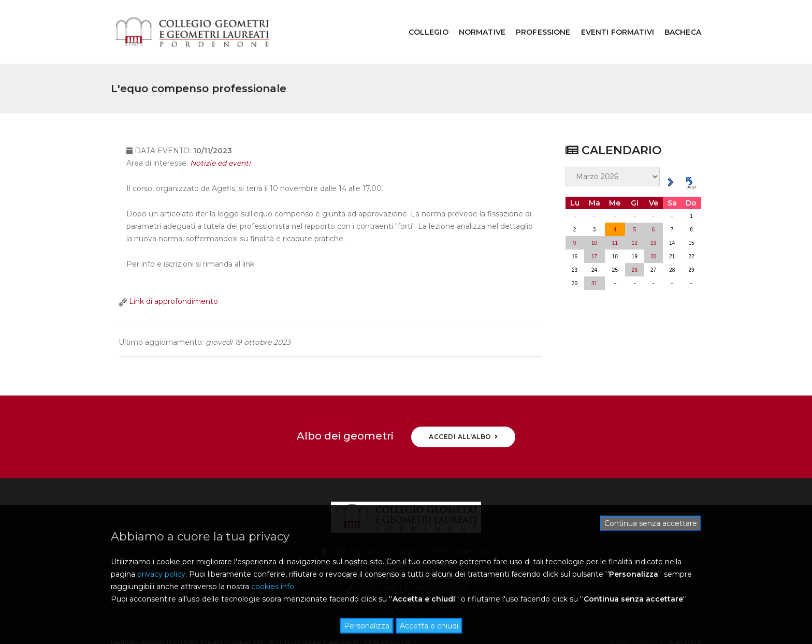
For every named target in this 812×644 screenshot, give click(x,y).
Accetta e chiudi (429, 626)
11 (615, 217)
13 (653, 217)
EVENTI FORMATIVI (610, 19)
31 (594, 257)
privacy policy (161, 574)
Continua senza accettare (651, 523)
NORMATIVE (474, 19)
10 (594, 217)
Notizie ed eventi (220, 145)
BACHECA (675, 19)
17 (594, 230)
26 (635, 244)
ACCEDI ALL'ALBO (463, 410)
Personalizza (367, 626)
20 (653, 230)
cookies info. (273, 587)
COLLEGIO (421, 19)
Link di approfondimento (168, 284)
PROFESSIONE (535, 19)
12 (635, 217)
